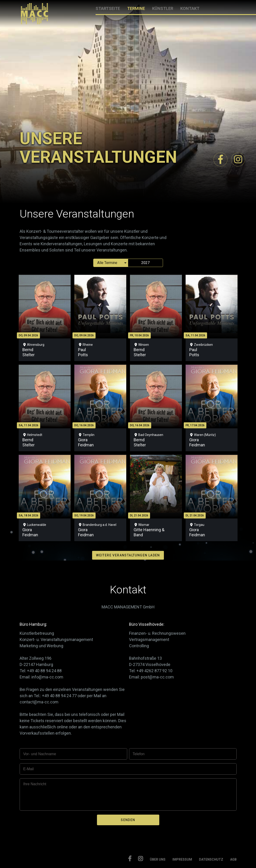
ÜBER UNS (158, 859)
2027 (145, 263)
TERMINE (136, 8)
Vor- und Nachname (40, 754)
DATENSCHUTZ (211, 859)
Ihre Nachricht (35, 784)
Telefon (139, 754)
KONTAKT (190, 8)
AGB (233, 859)
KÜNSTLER (163, 8)
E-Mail (29, 769)
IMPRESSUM (182, 859)
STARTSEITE (108, 8)
